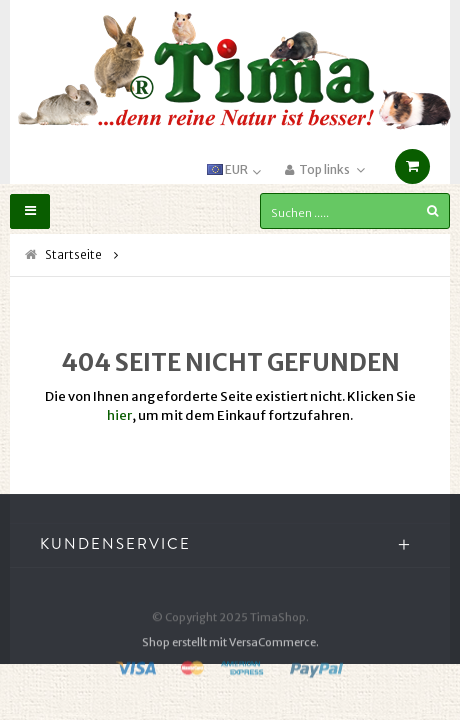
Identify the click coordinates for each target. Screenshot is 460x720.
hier (119, 415)
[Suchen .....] (355, 211)
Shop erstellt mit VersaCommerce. (230, 656)
